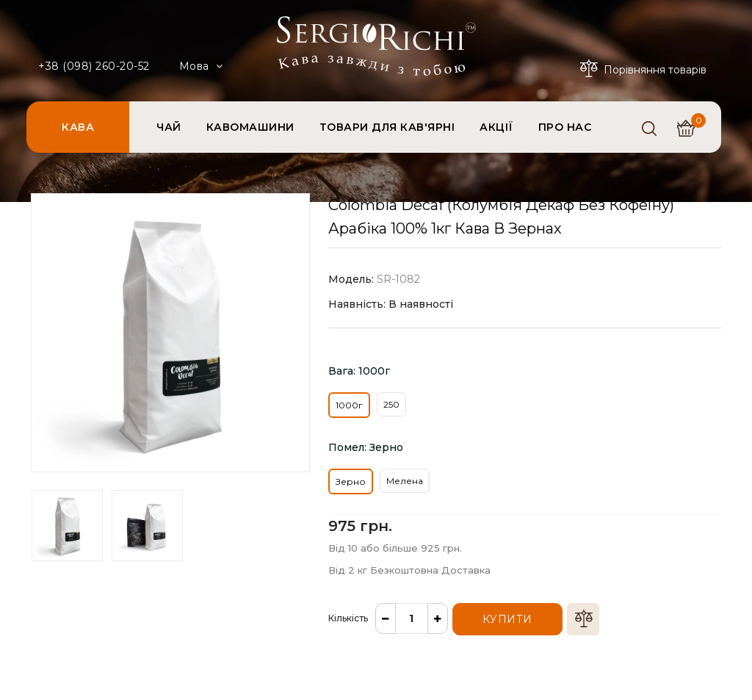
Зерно (351, 481)
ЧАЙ (169, 127)
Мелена (405, 481)
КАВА (78, 127)
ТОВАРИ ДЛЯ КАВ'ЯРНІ (387, 127)
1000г (349, 405)
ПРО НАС (565, 127)
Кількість (348, 618)
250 (391, 404)
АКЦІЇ (496, 127)
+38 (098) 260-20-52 (94, 66)
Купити (507, 619)
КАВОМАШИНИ (250, 127)
